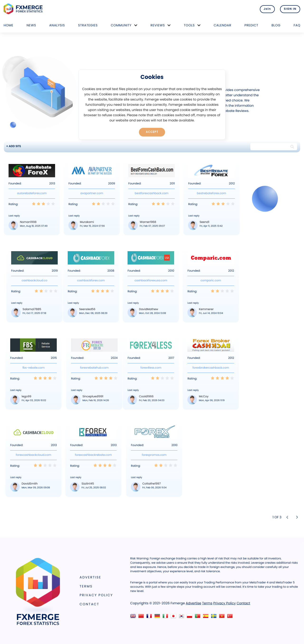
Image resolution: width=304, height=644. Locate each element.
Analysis (57, 25)
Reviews (158, 25)
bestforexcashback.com (152, 193)
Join (267, 9)
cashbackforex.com (91, 281)
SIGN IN (290, 9)
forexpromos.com (154, 455)
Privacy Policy (96, 595)
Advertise (90, 577)
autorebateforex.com (32, 193)
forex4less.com (151, 368)
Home (8, 25)
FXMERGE (24, 9)
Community (121, 25)
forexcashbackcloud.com (33, 455)
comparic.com (211, 281)
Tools (189, 25)
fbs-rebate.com (33, 368)
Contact (89, 604)
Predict (251, 25)
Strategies (88, 25)
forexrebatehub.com (94, 368)
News (31, 25)
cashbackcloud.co (34, 281)
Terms (86, 586)
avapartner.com (92, 193)
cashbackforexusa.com (151, 281)
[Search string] (270, 147)
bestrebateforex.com (211, 193)
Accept (152, 132)
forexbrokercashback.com (211, 368)
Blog (276, 25)
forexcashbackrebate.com (93, 455)
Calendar (223, 25)
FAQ (297, 25)
